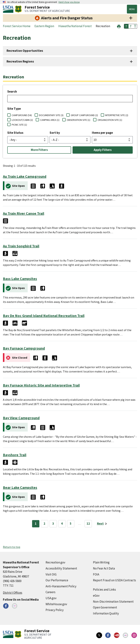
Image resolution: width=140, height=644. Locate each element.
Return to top (12, 547)
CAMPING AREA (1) (50, 120)
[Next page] (103, 524)
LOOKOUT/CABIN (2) (22, 120)
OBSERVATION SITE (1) (78, 120)
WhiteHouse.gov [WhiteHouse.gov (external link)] (56, 604)
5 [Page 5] (71, 524)
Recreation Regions (20, 61)
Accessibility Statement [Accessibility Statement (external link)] (61, 568)
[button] (119, 26)
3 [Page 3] (53, 524)
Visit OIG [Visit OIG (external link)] (51, 574)
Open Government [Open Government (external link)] (105, 607)
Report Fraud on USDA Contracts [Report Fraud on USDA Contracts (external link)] (114, 580)
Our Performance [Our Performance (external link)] (57, 580)
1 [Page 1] (36, 524)
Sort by (55, 133)
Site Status (15, 133)
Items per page (102, 133)
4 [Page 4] (62, 524)
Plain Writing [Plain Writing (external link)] (101, 562)
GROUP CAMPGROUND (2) (84, 115)
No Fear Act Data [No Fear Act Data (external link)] (104, 568)
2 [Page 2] (44, 524)
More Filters (39, 150)
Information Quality (106, 613)
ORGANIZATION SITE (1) (110, 120)
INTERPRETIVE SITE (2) (117, 115)
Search (12, 91)
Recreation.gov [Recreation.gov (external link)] (55, 562)
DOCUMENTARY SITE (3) (51, 115)
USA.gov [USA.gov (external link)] (51, 598)
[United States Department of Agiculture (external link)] (9, 9)
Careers (50, 592)
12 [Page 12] (88, 524)
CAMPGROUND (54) (22, 115)
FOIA (96, 574)
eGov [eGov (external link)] (96, 596)
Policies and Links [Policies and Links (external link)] (104, 590)
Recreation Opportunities (25, 51)
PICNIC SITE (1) (19, 125)
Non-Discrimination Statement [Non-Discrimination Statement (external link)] (113, 602)
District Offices (13, 593)
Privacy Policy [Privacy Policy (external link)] (55, 610)
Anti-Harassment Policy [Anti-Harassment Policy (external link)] (61, 586)
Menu (132, 9)
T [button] (126, 26)
